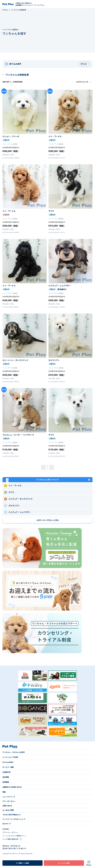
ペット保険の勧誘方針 (11, 839)
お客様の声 (6, 772)
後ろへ (52, 467)
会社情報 (6, 777)
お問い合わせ (7, 806)
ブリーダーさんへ (9, 801)
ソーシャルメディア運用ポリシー (14, 836)
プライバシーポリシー (11, 833)
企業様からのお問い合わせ (12, 787)
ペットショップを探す (11, 757)
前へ (43, 467)
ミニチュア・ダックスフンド (18, 499)
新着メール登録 (24, 863)
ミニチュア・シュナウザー (17, 512)
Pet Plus (5, 10)
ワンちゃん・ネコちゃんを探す (14, 752)
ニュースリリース (9, 797)
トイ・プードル (13, 485)
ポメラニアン (12, 505)
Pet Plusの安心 (8, 762)
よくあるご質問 (8, 810)
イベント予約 (65, 863)
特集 (4, 792)
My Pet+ (6, 824)
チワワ (9, 492)
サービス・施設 (8, 767)
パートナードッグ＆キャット (13, 819)
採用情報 (6, 782)
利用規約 (6, 829)
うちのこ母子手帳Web (11, 815)
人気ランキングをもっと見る (47, 520)
